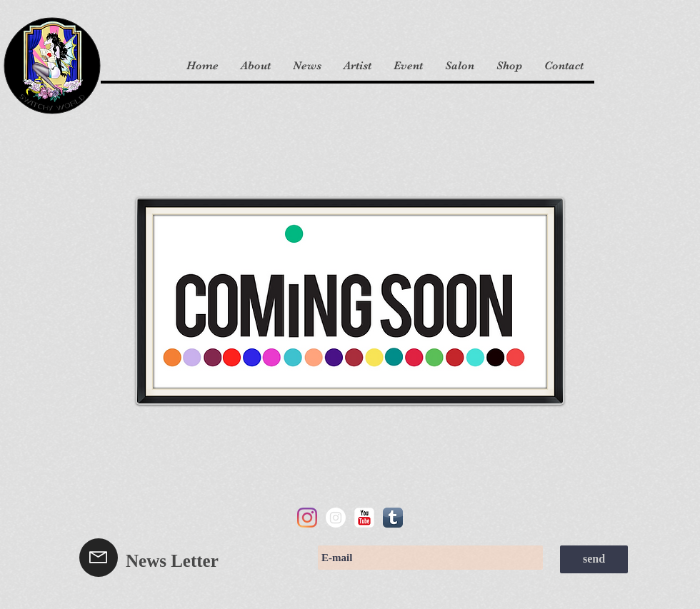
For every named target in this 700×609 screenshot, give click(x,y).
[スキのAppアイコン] (393, 518)
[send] (594, 559)
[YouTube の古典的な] (364, 518)
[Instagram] (307, 518)
